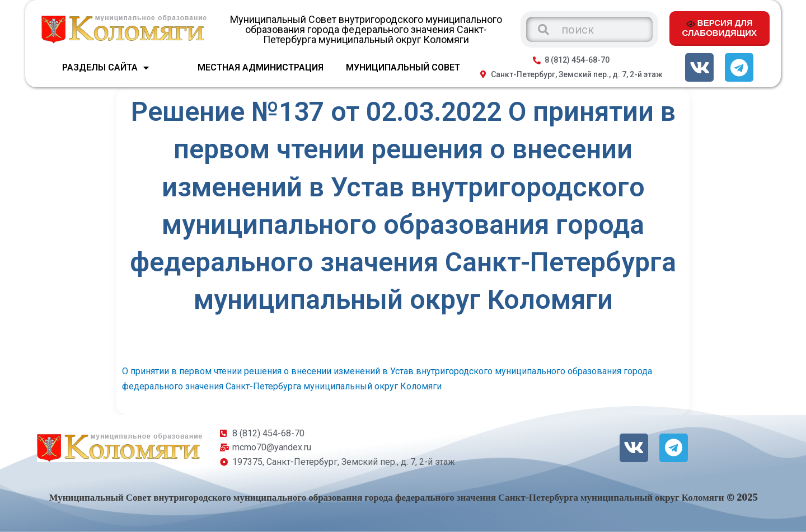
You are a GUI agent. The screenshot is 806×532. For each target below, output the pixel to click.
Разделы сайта (106, 68)
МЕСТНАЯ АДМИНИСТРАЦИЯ (261, 67)
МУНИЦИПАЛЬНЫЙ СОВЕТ (403, 67)
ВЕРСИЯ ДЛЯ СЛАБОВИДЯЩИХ (720, 27)
